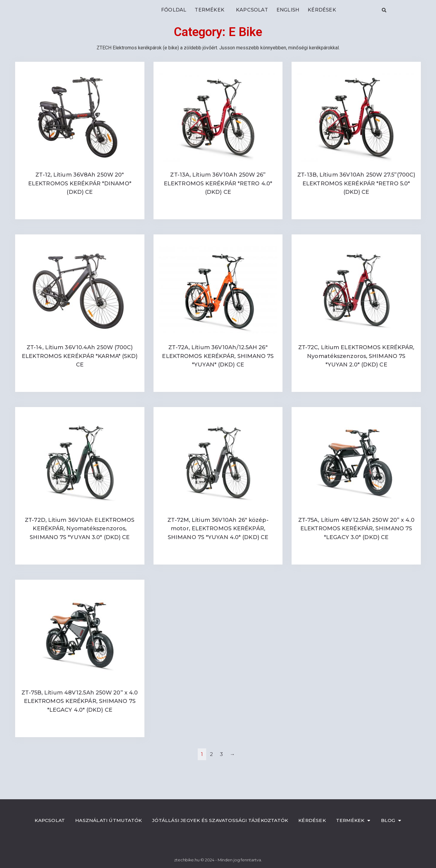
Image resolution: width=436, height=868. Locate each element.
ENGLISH (288, 10)
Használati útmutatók (106, 820)
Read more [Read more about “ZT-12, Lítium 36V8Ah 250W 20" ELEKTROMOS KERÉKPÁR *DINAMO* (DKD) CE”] (80, 212)
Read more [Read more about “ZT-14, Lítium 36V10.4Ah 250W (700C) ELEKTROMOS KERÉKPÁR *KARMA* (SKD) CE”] (80, 384)
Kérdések (322, 10)
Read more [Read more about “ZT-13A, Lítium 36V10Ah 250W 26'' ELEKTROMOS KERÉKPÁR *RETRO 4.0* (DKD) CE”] (218, 212)
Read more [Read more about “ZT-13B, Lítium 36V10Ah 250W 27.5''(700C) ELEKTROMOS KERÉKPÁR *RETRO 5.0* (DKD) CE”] (356, 212)
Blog (396, 820)
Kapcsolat (252, 10)
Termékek (211, 10)
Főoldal (174, 10)
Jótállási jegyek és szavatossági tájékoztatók (221, 820)
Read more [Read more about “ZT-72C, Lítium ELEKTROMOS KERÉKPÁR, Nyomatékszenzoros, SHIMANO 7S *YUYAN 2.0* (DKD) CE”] (356, 384)
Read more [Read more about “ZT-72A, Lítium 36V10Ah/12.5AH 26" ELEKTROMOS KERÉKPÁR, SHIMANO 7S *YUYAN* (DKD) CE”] (218, 384)
